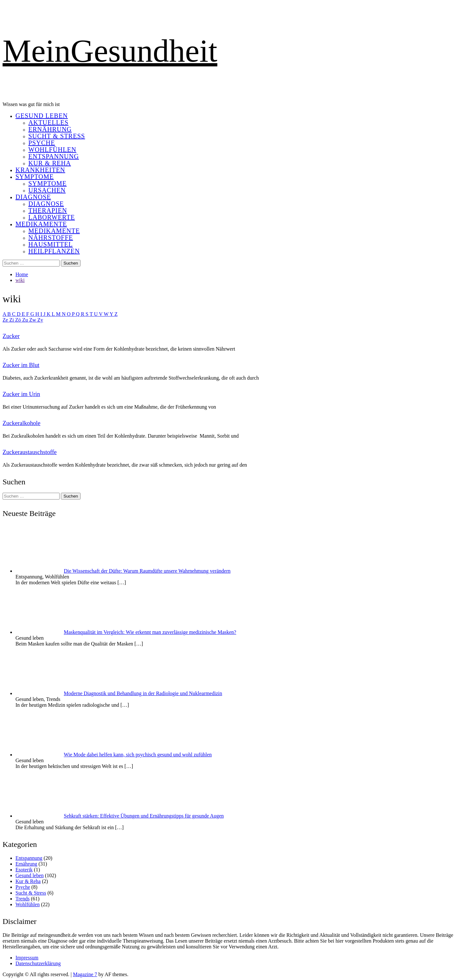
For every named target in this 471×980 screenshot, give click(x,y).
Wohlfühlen (52, 150)
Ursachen (47, 190)
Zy (40, 320)
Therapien (48, 210)
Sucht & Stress (57, 136)
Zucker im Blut (21, 365)
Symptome (35, 177)
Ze (6, 320)
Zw (33, 320)
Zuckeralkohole (21, 423)
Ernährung (50, 129)
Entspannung (54, 156)
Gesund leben (42, 116)
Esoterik (24, 870)
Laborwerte (52, 217)
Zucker (11, 336)
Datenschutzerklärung (38, 963)
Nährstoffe (51, 238)
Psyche (42, 143)
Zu (26, 320)
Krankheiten (40, 170)
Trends (23, 899)
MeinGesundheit (110, 51)
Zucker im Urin (21, 394)
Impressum (27, 958)
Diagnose (33, 197)
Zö (19, 320)
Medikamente (41, 224)
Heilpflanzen (54, 251)
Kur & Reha (50, 163)
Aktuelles (48, 122)
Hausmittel (51, 244)
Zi (12, 320)
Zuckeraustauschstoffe (30, 452)
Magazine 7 (85, 974)
